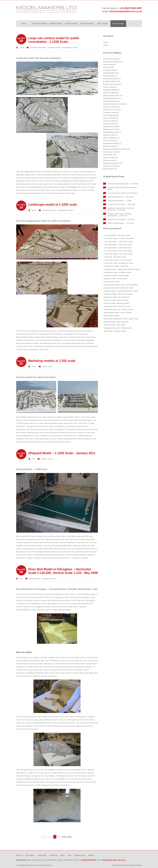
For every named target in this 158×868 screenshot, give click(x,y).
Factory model (123, 275)
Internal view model (125, 294)
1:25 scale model (110, 251)
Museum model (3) (110, 135)
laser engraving (124, 297)
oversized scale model (112, 309)
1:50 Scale (108, 257)
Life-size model (123, 300)
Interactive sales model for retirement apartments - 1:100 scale (121, 209)
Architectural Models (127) (113, 62)
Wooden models (120, 331)
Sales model (133, 319)
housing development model (114, 285)
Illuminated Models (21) (112, 98)
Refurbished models (111, 316)
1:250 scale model (125, 251)
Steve (22, 47)
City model (124, 266)
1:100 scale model (111, 238)
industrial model (110, 291)
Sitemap (91, 855)
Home (24, 24)
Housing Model (132, 285)
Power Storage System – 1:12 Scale (121, 223)
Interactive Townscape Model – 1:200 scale (123, 184)
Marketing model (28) (111, 127)
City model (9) (108, 67)
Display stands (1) (110, 76)
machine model (110, 303)
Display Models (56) (111, 73)
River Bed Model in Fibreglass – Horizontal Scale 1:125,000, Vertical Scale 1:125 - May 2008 (63, 571)
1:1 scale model (110, 235)
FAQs (62, 855)
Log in (105, 45)
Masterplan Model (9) (111, 129)
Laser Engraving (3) (111, 115)
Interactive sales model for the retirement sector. (122, 188)
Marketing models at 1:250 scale (52, 361)
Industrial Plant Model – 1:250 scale (120, 197)
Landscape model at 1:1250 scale (53, 205)
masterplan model (111, 306)
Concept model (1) (110, 70)
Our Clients (30, 855)
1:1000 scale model (126, 238)
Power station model (111, 313)
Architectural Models (40, 24)
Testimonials (42, 855)
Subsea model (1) (110, 160)
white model (108, 331)
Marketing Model (123, 303)
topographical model (70, 47)
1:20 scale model (110, 248)
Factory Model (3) (110, 87)
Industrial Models (71, 24)
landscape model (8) (111, 112)
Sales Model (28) (110, 155)
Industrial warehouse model (127, 291)
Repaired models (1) (111, 146)
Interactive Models (87, 24)
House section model (112, 282)
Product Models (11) (111, 141)
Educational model (111, 272)
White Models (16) (110, 169)
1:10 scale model (123, 235)
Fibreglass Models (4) (111, 90)
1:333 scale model (111, 254)
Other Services (103, 24)
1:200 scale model (125, 248)
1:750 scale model (111, 263)
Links (69, 855)
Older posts (67, 837)
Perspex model (127, 309)
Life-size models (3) (111, 121)
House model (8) (110, 64)
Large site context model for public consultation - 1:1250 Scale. (54, 40)
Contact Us (53, 855)
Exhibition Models (55, 24)
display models (47, 459)
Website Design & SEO (120, 865)
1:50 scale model (119, 257)
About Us (20, 855)
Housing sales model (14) (113, 95)
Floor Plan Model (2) (111, 93)
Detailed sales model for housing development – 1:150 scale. (119, 215)
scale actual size (122, 322)
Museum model (124, 306)
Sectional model (110, 325)
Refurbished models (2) (112, 143)
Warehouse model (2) (111, 166)
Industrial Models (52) (111, 101)
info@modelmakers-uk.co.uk (125, 11)
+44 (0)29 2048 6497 (131, 8)
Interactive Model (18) (111, 107)
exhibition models (110, 275)
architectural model (126, 263)
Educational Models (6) (112, 79)
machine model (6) (110, 124)
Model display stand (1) (112, 132)
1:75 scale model (125, 260)
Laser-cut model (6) (111, 118)
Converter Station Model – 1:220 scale (121, 204)
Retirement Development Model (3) (116, 149)
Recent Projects (118, 24)
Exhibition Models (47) (112, 81)
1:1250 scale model (125, 242)
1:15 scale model (110, 245)
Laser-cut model (110, 300)
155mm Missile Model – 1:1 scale (120, 201)
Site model (121, 325)
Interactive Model (110, 294)
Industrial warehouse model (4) (115, 104)
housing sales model (112, 288)
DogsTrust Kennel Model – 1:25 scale (121, 219)
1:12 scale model (110, 242)
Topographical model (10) (113, 163)
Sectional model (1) (111, 158)
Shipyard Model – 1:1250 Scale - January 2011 (62, 453)
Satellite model (109, 322)
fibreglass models (49, 579)
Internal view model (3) (112, 110)
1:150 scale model (125, 245)
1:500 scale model (111, 260)
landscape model (54, 47)
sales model (47, 366)
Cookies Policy (80, 855)
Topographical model (112, 328)
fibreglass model (110, 279)
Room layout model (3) (112, 152)
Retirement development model (116, 319)
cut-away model (110, 269)
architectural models (38, 47)
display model (122, 269)
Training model (126, 328)
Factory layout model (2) (112, 84)
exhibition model (125, 272)
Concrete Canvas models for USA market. (123, 193)
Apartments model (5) (111, 59)
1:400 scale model (126, 254)
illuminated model (127, 288)
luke (33, 459)
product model (126, 313)
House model (122, 279)
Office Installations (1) (111, 138)
